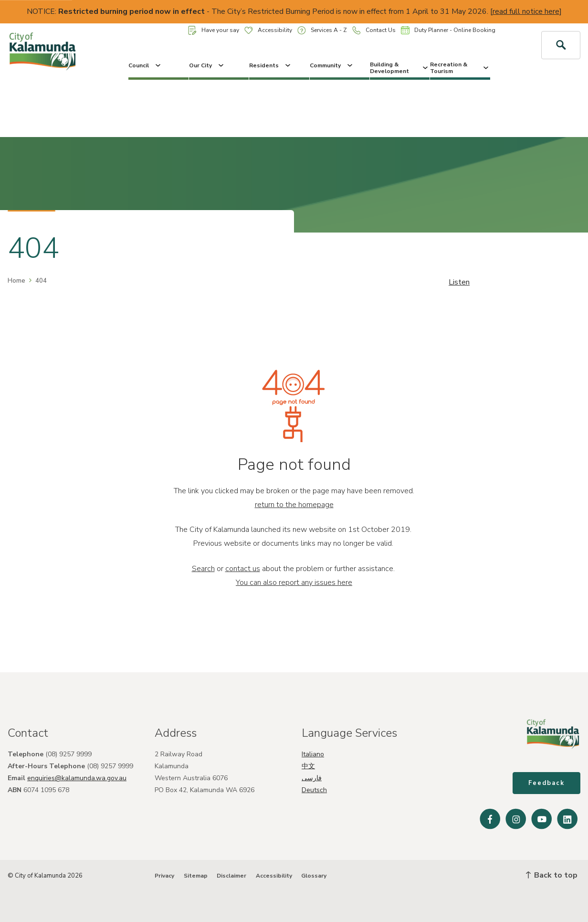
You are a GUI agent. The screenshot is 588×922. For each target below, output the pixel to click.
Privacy (164, 876)
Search (203, 569)
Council (145, 65)
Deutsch (314, 790)
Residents (271, 65)
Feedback (546, 783)
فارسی (312, 778)
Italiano (313, 754)
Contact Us (374, 30)
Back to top (552, 875)
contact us (243, 569)
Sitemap (196, 876)
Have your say (214, 30)
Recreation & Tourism (460, 68)
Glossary (314, 876)
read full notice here (526, 11)
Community (332, 65)
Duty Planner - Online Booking (448, 30)
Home (16, 281)
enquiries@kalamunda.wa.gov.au (77, 778)
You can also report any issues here (294, 583)
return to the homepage (294, 505)
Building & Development (400, 68)
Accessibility (268, 30)
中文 (308, 766)
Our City (207, 65)
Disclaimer (231, 876)
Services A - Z (322, 30)
